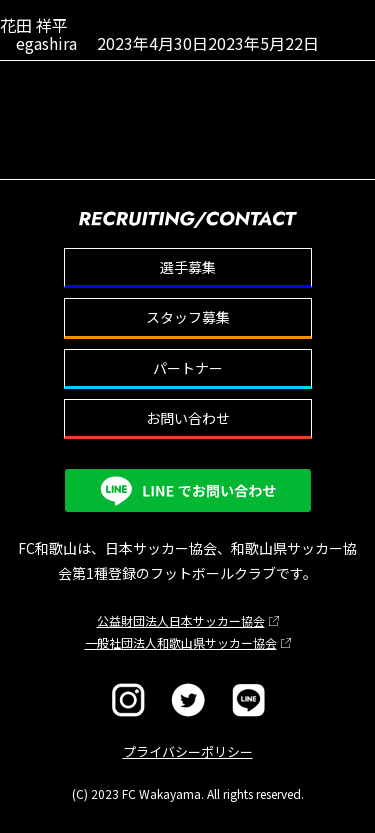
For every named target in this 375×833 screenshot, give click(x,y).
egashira (46, 43)
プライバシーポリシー (188, 751)
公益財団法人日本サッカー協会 (181, 620)
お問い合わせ (188, 418)
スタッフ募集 (188, 317)
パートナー (188, 368)
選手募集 (188, 267)
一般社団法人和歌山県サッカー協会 (181, 642)
